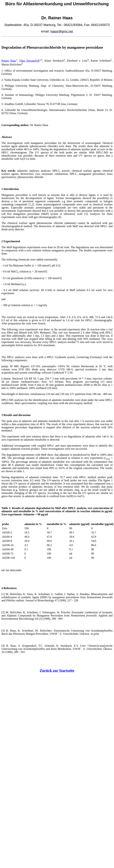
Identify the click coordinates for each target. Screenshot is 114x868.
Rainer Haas (9, 61)
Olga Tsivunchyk (29, 61)
